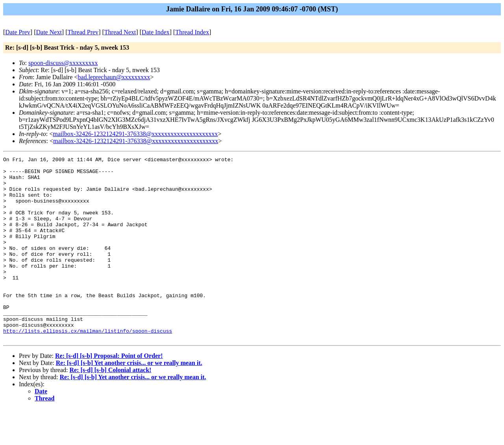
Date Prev (18, 32)
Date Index (156, 32)
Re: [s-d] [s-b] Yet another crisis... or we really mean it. (129, 399)
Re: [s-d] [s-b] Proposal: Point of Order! (109, 392)
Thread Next (120, 32)
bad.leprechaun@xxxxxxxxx (114, 77)
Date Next (49, 32)
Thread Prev (83, 32)
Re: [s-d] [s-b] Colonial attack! (110, 407)
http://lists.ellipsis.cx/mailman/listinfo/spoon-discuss (88, 366)
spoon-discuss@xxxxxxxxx (63, 63)
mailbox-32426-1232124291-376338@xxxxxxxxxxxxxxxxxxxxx (135, 134)
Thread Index (192, 32)
